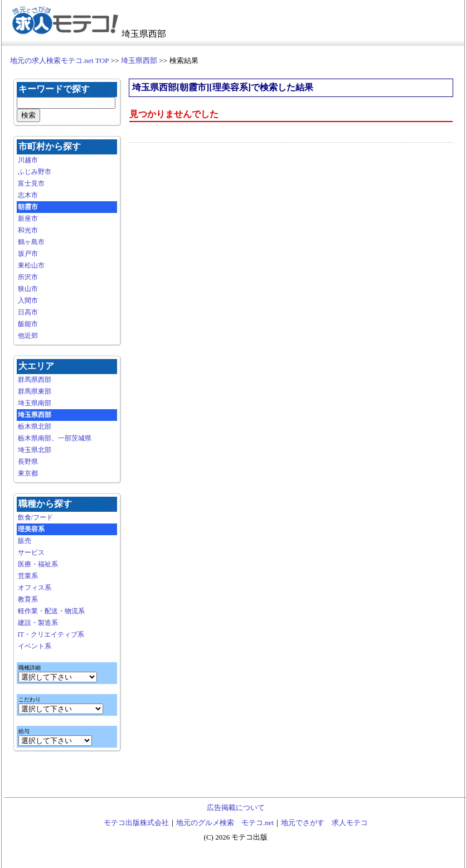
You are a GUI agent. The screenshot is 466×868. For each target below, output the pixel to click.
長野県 (28, 462)
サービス (31, 552)
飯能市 (28, 324)
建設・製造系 (38, 623)
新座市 (28, 219)
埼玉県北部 (35, 450)
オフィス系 (35, 588)
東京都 (28, 473)
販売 (25, 541)
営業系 (28, 576)
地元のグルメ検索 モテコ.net (225, 823)
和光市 (28, 230)
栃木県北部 (35, 426)
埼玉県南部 (35, 403)
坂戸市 (28, 254)
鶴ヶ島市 (31, 242)
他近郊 (28, 336)
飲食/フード (35, 517)
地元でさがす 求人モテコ (324, 823)
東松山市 (31, 265)
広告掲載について (236, 808)
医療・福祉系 (38, 564)
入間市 (28, 300)
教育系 (28, 599)
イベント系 (35, 646)
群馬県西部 (35, 380)
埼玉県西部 (139, 60)
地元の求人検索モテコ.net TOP (59, 60)
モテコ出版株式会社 (136, 823)
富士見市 (31, 183)
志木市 (28, 195)
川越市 (28, 160)
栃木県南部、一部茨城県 (55, 438)
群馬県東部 (35, 391)
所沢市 (28, 277)
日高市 (28, 312)
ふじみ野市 (35, 172)
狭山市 (28, 289)
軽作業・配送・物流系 (51, 611)
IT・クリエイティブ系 (51, 634)
